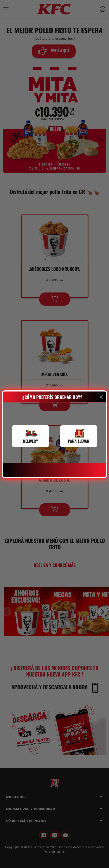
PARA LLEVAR (79, 441)
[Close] (101, 397)
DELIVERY (30, 441)
